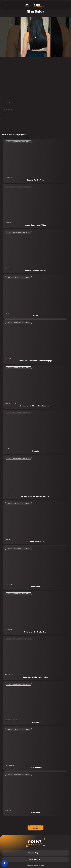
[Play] (35, 37)
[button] (5, 863)
